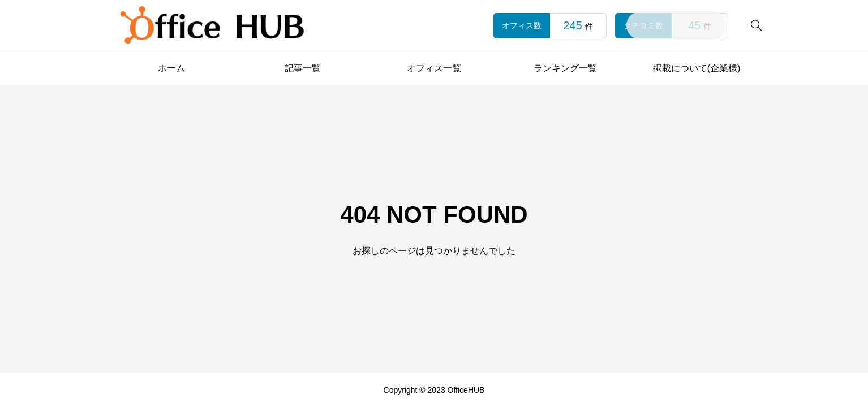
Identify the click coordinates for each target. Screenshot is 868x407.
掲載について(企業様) (697, 68)
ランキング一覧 (565, 68)
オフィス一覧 (434, 68)
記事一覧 (303, 68)
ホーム (171, 68)
